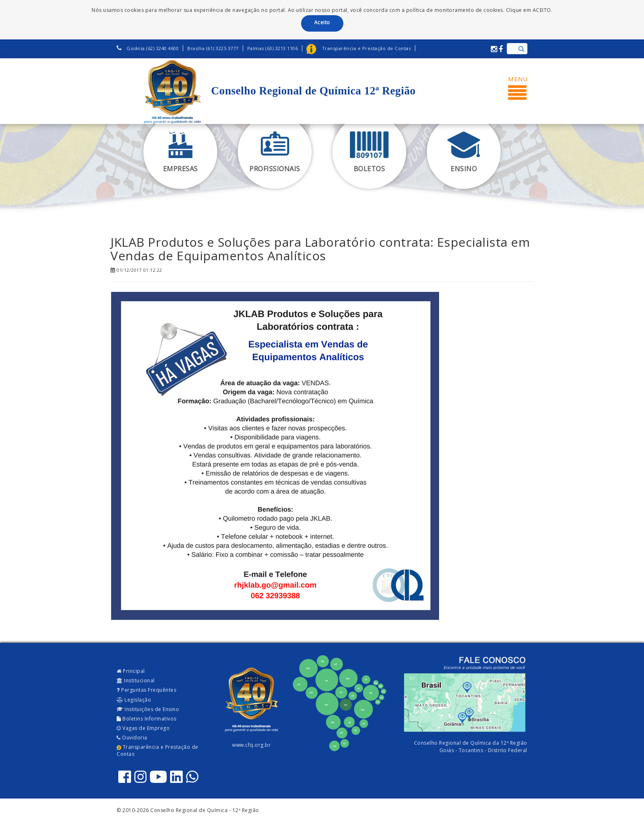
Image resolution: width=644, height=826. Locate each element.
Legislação (134, 700)
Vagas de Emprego (143, 728)
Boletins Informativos (147, 719)
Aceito (322, 22)
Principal (131, 671)
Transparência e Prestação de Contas (158, 750)
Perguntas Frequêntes (146, 690)
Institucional (136, 680)
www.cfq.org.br (251, 745)
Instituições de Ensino (148, 709)
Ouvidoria (132, 738)
